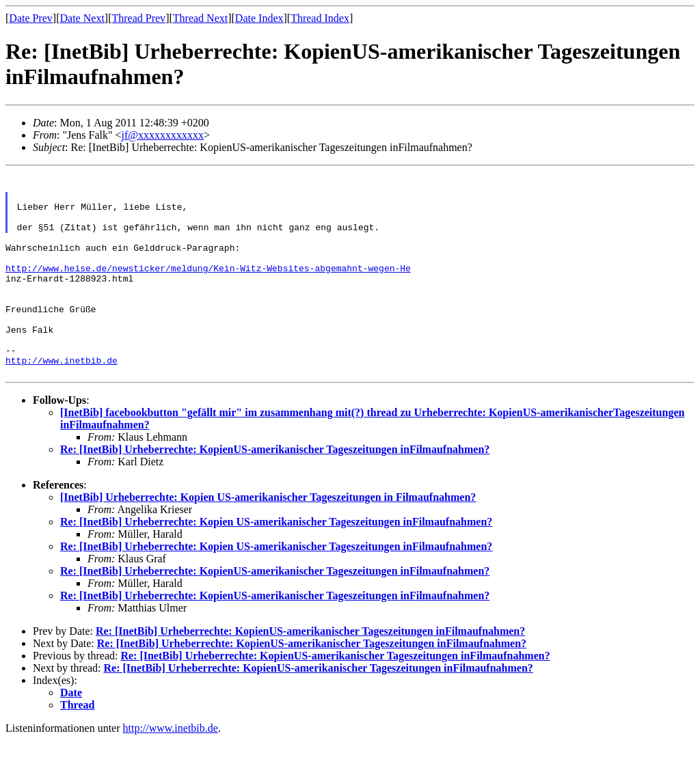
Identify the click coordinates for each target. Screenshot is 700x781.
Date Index (259, 18)
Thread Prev (138, 18)
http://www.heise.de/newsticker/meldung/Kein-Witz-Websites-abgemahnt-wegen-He (208, 288)
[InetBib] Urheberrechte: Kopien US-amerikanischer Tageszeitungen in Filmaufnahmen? (268, 538)
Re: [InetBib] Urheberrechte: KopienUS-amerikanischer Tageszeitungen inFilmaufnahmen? (275, 490)
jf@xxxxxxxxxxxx (163, 135)
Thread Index (320, 18)
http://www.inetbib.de (62, 399)
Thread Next (200, 18)
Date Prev (31, 18)
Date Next (82, 18)
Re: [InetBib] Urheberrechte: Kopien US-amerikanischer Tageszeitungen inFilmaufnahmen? (276, 563)
